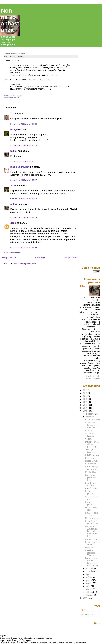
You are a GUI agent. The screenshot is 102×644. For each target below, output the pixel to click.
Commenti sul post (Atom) (24, 264)
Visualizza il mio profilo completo (93, 377)
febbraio (89, 592)
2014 (86, 396)
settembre (90, 571)
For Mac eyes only (91, 509)
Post (85, 610)
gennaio (89, 595)
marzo (89, 589)
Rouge (14, 129)
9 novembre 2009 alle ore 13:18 (24, 145)
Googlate (89, 547)
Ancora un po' (91, 539)
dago (13, 223)
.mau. (13, 185)
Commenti (87, 615)
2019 (86, 390)
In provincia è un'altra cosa (91, 522)
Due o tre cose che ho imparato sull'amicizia (91, 562)
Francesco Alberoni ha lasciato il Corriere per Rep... (91, 531)
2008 (86, 598)
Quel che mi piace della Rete (91, 477)
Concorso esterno (92, 420)
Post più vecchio (71, 258)
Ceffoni (88, 439)
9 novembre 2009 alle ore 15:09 (24, 248)
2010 (86, 408)
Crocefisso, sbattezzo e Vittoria (91, 553)
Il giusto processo (90, 492)
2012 (86, 402)
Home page (40, 258)
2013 (86, 399)
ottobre (89, 568)
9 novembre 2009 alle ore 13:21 (24, 161)
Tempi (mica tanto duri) (91, 451)
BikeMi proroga (92, 455)
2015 (86, 393)
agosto (89, 574)
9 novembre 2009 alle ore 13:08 (24, 124)
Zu (12, 114)
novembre (90, 417)
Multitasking (90, 472)
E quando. (89, 458)
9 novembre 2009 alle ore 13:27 (24, 180)
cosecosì (14, 98)
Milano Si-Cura (92, 461)
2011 (86, 405)
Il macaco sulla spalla (91, 514)
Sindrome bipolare (90, 435)
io (18, 98)
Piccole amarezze (14, 56)
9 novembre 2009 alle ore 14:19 (24, 199)
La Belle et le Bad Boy (91, 484)
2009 (86, 411)
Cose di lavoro (91, 488)
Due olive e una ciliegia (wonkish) (92, 444)
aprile (88, 586)
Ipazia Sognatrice (20, 167)
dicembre (90, 414)
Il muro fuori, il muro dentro (92, 468)
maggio (89, 583)
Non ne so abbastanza (10, 20)
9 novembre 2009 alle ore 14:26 (24, 217)
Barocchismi (90, 464)
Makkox (89, 430)
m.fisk (14, 151)
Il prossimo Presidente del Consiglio (92, 425)
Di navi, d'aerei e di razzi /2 (92, 543)
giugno (89, 580)
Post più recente (9, 258)
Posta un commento (13, 253)
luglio (88, 577)
